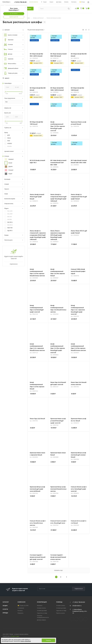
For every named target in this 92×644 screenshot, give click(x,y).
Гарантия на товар (42, 613)
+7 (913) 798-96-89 (79, 602)
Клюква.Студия (15, 636)
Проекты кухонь (61, 613)
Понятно (48, 640)
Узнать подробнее (26, 641)
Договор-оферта (41, 620)
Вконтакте (72, 619)
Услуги (5, 609)
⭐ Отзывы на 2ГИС (23, 606)
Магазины (40, 606)
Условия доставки (42, 611)
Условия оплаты (41, 608)
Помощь (59, 602)
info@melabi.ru (77, 606)
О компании (21, 608)
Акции (5, 606)
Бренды (5, 613)
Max (85, 619)
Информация (42, 602)
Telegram (76, 619)
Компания (21, 602)
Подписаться (79, 589)
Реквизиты (20, 613)
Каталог (6, 602)
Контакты (20, 611)
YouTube (81, 619)
